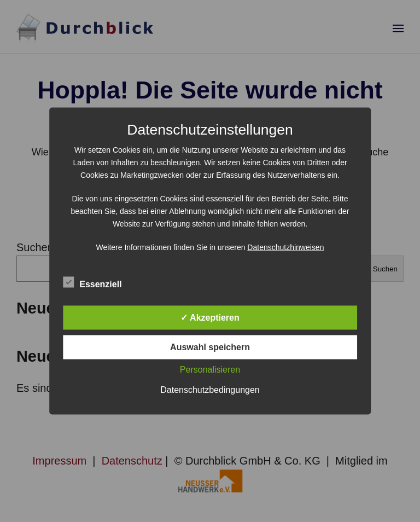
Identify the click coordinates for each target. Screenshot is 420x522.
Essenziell (92, 283)
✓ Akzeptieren (210, 318)
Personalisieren (210, 370)
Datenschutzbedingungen (210, 390)
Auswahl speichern (210, 347)
